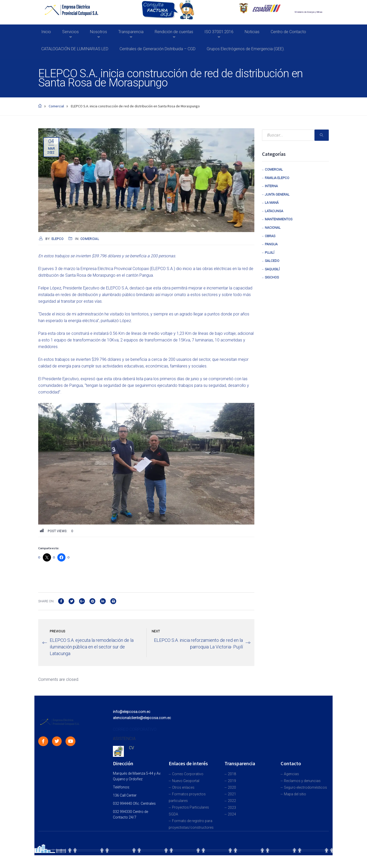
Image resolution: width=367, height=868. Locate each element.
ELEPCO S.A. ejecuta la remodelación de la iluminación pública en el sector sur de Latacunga (92, 647)
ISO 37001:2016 (219, 32)
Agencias (291, 774)
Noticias (252, 32)
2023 (232, 808)
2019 (232, 781)
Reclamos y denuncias (302, 781)
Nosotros (99, 32)
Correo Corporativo (188, 774)
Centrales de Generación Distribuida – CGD (158, 49)
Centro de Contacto (288, 32)
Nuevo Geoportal (186, 781)
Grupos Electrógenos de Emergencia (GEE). (246, 49)
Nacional (273, 228)
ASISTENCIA (124, 739)
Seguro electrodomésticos (305, 787)
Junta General (277, 194)
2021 (232, 794)
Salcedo (272, 261)
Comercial (90, 239)
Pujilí (270, 253)
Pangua (271, 244)
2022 (232, 801)
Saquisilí (272, 269)
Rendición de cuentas (174, 32)
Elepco (58, 239)
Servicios (70, 32)
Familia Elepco (277, 178)
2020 (232, 787)
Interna (271, 186)
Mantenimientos (279, 219)
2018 (232, 774)
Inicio (46, 32)
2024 (232, 814)
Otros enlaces (183, 787)
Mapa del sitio (295, 794)
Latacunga (274, 211)
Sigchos (272, 277)
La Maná (272, 203)
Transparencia (131, 32)
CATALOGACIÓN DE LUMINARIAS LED (75, 49)
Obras (270, 236)
